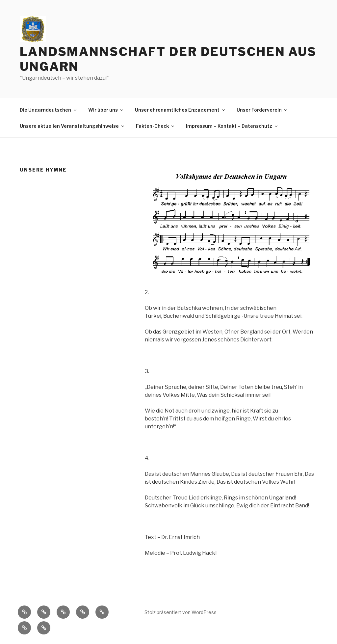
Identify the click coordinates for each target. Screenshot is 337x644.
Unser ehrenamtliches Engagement (180, 110)
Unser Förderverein (262, 110)
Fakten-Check (156, 126)
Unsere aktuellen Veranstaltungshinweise (72, 126)
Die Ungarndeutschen (49, 110)
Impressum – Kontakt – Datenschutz (232, 126)
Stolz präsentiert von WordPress (181, 612)
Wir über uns (106, 110)
